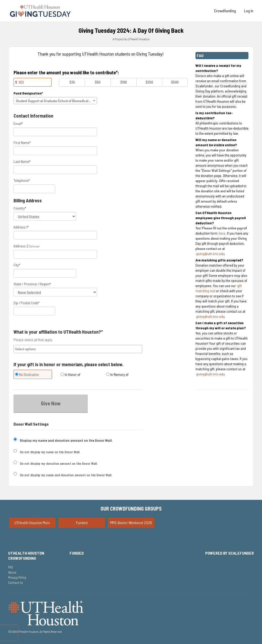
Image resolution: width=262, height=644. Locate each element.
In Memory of (117, 374)
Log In (249, 11)
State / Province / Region (32, 284)
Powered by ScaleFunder (230, 553)
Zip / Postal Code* (26, 303)
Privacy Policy (17, 577)
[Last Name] (55, 170)
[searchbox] (78, 349)
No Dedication (27, 374)
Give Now (51, 403)
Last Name (22, 161)
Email (18, 124)
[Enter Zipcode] (34, 311)
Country (20, 208)
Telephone (22, 180)
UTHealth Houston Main (32, 522)
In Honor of (70, 374)
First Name (22, 142)
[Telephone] (34, 189)
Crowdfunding (225, 11)
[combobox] (55, 101)
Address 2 (21, 246)
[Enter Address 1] (55, 235)
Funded (82, 522)
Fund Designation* (28, 93)
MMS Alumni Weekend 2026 (131, 522)
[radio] (32, 375)
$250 (149, 82)
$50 (98, 82)
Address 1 (21, 227)
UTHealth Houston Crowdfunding (26, 556)
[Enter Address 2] (55, 254)
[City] (45, 273)
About (12, 572)
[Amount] (32, 82)
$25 (72, 82)
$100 (124, 82)
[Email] (55, 132)
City (17, 265)
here (222, 233)
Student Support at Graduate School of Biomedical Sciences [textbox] (56, 101)
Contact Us (16, 583)
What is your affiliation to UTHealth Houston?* (58, 332)
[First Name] (55, 151)
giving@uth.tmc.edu (210, 254)
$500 (175, 82)
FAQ (11, 567)
